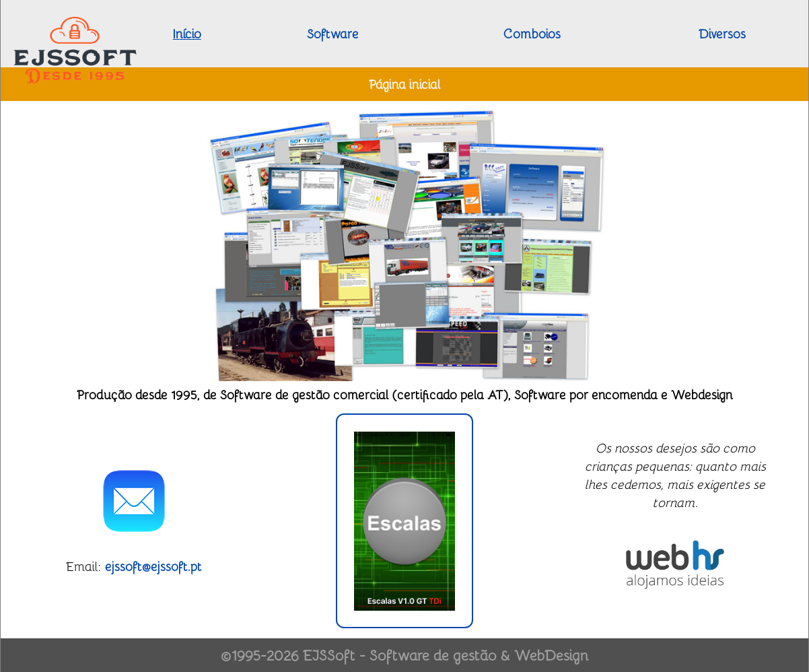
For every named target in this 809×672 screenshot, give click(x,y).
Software (333, 33)
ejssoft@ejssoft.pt (153, 566)
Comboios (532, 33)
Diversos (722, 33)
